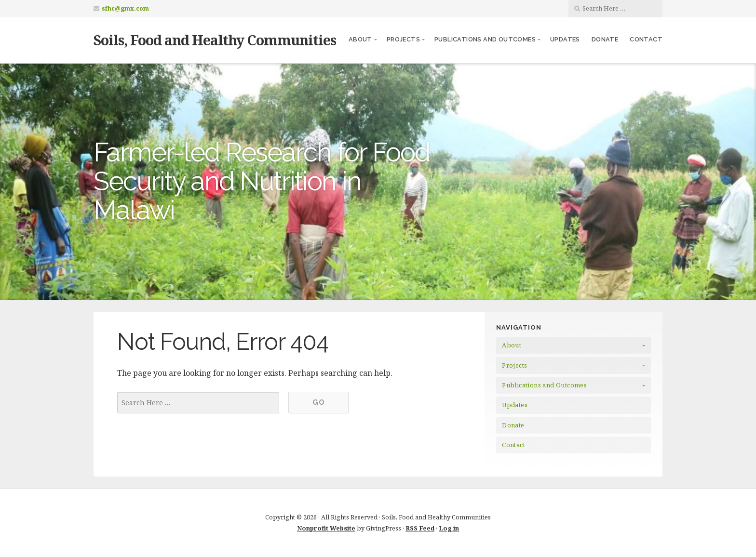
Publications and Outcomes (485, 39)
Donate (605, 39)
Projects (403, 39)
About (360, 39)
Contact (646, 39)
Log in (449, 528)
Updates (565, 39)
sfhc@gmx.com (125, 8)
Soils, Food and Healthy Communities (215, 40)
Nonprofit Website (326, 528)
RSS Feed (420, 528)
